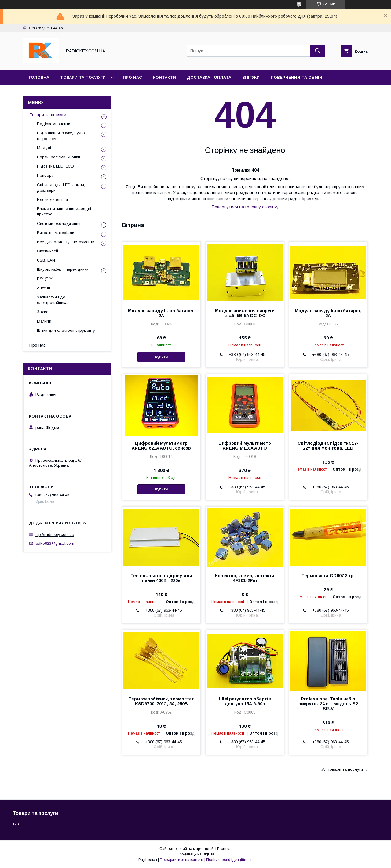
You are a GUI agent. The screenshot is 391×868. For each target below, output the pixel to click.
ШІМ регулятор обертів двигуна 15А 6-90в (245, 701)
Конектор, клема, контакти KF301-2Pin (245, 578)
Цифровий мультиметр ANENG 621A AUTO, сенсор (161, 446)
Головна (39, 77)
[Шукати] (318, 51)
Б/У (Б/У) (45, 279)
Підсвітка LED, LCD (55, 166)
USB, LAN (46, 260)
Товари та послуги (83, 77)
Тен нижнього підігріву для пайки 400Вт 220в (161, 578)
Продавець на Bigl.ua (195, 854)
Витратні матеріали (56, 233)
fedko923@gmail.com (55, 543)
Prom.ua (224, 849)
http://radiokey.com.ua (54, 535)
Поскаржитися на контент (182, 860)
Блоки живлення (52, 199)
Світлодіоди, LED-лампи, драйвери (61, 188)
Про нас (132, 77)
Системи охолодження (59, 224)
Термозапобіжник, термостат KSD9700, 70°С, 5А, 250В (161, 701)
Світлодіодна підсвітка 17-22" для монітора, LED (328, 446)
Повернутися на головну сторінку (245, 207)
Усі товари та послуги (342, 769)
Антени (44, 288)
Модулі (44, 148)
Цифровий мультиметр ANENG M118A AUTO (245, 446)
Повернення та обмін (296, 77)
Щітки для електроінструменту (66, 330)
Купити (161, 357)
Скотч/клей (48, 251)
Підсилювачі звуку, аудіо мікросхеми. (61, 136)
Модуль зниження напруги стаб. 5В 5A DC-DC (245, 313)
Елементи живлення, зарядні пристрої (64, 211)
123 (16, 824)
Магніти (44, 321)
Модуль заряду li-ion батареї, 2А (161, 313)
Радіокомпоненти (54, 124)
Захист (44, 312)
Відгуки (251, 77)
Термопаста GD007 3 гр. (328, 576)
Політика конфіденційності (229, 860)
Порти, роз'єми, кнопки (58, 157)
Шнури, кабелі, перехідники (63, 269)
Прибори (45, 175)
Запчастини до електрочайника (52, 300)
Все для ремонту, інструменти (66, 242)
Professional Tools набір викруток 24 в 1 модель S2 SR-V (328, 704)
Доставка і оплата (209, 77)
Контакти (164, 77)
